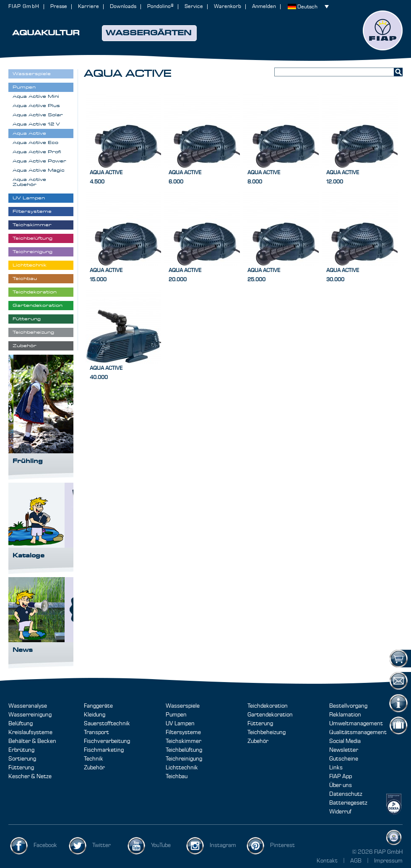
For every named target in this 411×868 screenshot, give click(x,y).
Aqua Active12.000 (343, 177)
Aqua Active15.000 (106, 275)
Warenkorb (228, 7)
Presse (59, 7)
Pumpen (176, 715)
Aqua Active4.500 (106, 177)
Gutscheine (344, 759)
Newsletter (344, 750)
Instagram (223, 845)
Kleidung (95, 715)
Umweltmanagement (356, 724)
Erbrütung (21, 750)
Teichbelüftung (184, 750)
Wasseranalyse (28, 706)
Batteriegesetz (348, 803)
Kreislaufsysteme (30, 732)
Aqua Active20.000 (185, 275)
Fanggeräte (98, 706)
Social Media (345, 741)
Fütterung (21, 768)
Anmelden (264, 7)
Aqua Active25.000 (264, 275)
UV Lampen (180, 724)
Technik (94, 759)
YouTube (161, 845)
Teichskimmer (183, 741)
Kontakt (327, 861)
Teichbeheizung (267, 732)
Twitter (101, 845)
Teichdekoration (268, 706)
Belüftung (21, 724)
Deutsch (307, 7)
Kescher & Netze (30, 776)
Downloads (123, 7)
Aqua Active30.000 (343, 275)
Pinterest (282, 845)
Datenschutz (346, 794)
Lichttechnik (182, 768)
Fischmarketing (104, 750)
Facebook (45, 845)
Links (336, 768)
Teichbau (177, 776)
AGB (356, 861)
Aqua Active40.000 (106, 373)
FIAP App (341, 776)
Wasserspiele (183, 706)
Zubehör (94, 768)
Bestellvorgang (348, 706)
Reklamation (345, 715)
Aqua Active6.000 (185, 177)
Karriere (88, 7)
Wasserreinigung (30, 715)
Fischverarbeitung (107, 741)
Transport (96, 732)
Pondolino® (160, 7)
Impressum (388, 861)
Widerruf (340, 812)
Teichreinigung (184, 759)
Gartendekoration (270, 715)
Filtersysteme (183, 732)
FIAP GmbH (24, 7)
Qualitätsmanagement (358, 732)
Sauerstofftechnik (107, 724)
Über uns (341, 785)
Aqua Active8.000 (264, 177)
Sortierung (22, 759)
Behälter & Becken (32, 741)
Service (194, 7)
